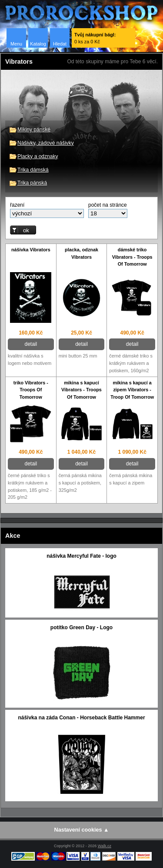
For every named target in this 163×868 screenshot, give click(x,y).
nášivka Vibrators (31, 250)
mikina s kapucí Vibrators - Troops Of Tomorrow (81, 390)
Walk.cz (105, 846)
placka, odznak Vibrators (81, 253)
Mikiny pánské (34, 130)
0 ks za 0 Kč (95, 38)
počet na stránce (108, 205)
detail (31, 344)
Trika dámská (33, 170)
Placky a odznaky (38, 156)
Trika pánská (32, 183)
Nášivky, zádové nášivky (46, 143)
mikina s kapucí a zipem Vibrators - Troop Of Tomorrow (132, 390)
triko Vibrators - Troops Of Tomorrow (31, 390)
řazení (17, 205)
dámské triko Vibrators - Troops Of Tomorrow (132, 257)
